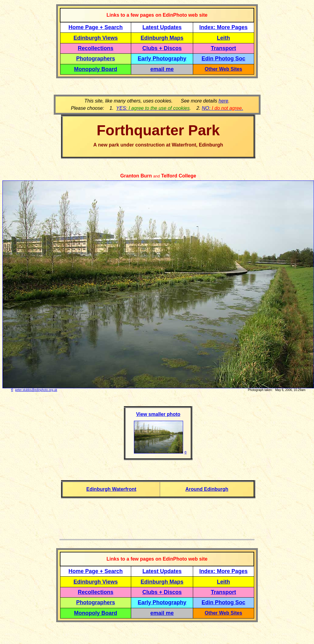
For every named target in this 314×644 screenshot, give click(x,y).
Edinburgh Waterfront (111, 489)
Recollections (96, 48)
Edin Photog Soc (224, 59)
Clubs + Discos (162, 48)
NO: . (222, 108)
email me (162, 69)
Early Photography (162, 59)
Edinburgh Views (96, 38)
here (224, 101)
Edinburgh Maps (162, 38)
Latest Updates (162, 27)
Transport (223, 48)
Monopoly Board (96, 69)
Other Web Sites (223, 69)
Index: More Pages (223, 27)
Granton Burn (136, 176)
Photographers (96, 59)
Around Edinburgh (207, 489)
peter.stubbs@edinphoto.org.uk (36, 390)
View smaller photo (158, 414)
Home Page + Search (96, 27)
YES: (153, 108)
